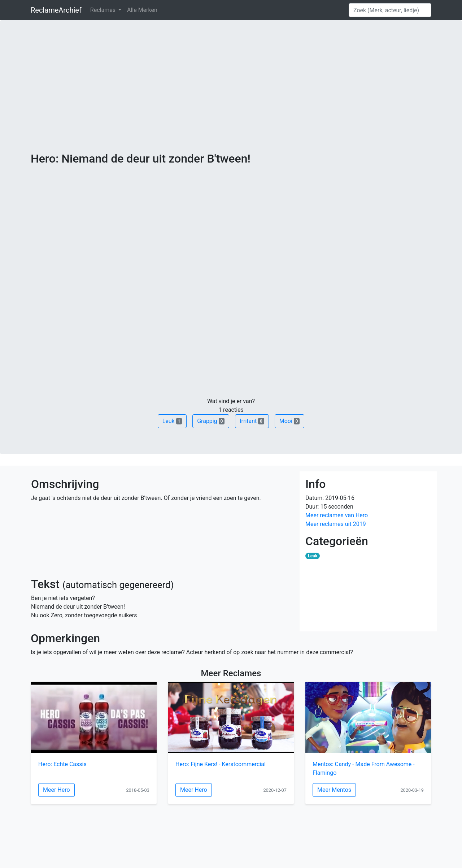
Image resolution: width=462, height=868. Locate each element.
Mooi (290, 421)
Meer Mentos (334, 790)
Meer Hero (56, 790)
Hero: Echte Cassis (62, 764)
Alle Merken (142, 10)
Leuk (172, 421)
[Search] (390, 10)
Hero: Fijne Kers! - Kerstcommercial (221, 764)
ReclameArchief (56, 10)
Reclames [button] (104, 10)
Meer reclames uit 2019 (336, 524)
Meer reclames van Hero (337, 515)
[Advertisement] (231, 98)
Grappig (211, 421)
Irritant (252, 421)
